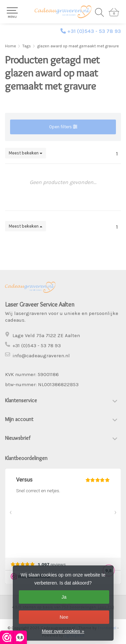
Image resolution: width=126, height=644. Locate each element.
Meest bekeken (26, 153)
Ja (64, 597)
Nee (64, 617)
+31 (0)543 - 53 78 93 (94, 31)
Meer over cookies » (63, 631)
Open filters (63, 127)
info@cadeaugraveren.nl (41, 356)
